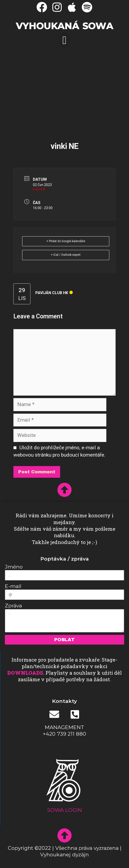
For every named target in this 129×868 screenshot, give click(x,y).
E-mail (13, 586)
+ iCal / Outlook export (66, 255)
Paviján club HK (52, 293)
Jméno (14, 567)
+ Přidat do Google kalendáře (66, 241)
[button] (64, 40)
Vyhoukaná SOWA (65, 26)
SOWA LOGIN (65, 810)
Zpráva (13, 606)
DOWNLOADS (25, 673)
